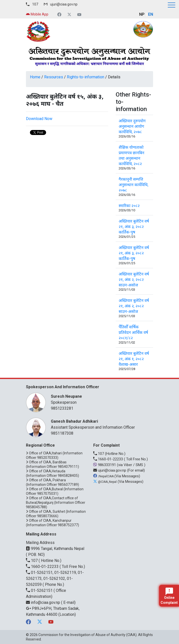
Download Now (39, 119)
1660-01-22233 (109, 459)
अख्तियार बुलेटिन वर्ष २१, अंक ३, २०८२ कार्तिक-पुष (134, 227)
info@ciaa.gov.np (44, 602)
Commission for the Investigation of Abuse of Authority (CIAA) (88, 635)
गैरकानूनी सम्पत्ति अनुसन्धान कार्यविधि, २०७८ (134, 185)
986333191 (105, 465)
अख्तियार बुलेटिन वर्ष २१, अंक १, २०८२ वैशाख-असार (134, 359)
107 (35, 4)
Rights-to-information (86, 77)
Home (35, 77)
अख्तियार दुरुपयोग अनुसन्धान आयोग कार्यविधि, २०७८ (132, 126)
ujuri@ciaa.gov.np (64, 4)
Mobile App (37, 14)
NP (142, 14)
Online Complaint (169, 596)
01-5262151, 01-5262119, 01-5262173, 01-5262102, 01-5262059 (55, 579)
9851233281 (62, 408)
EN (151, 14)
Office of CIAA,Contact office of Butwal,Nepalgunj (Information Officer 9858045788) (56, 503)
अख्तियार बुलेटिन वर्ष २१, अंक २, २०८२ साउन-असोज (134, 280)
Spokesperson (99, 399)
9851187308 (62, 433)
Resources (54, 77)
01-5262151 (40, 590)
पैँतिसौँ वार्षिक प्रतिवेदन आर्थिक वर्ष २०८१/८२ (133, 332)
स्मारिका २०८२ (129, 206)
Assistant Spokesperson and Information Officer (99, 424)
